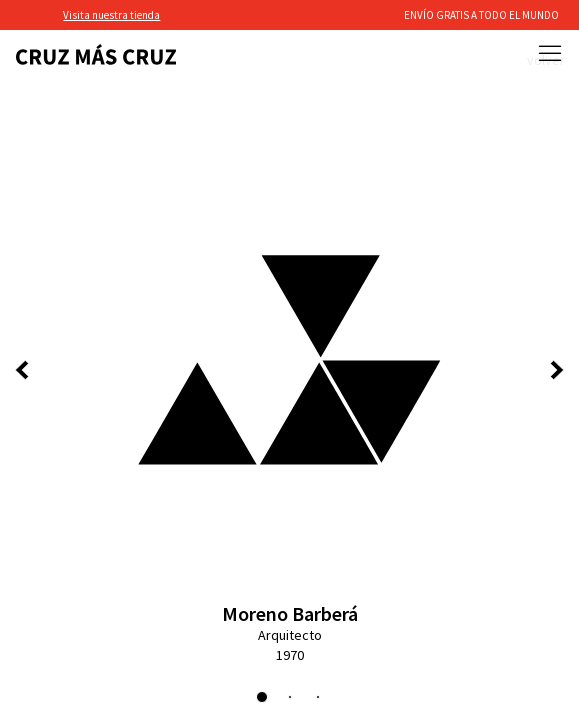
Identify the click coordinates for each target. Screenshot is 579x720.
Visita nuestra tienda (111, 15)
